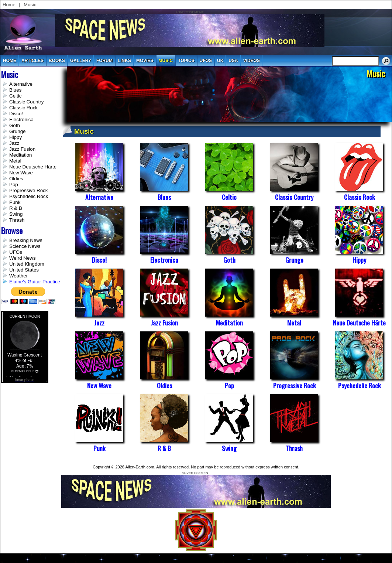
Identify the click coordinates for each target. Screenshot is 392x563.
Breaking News (26, 240)
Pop (14, 185)
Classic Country (26, 102)
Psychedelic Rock (29, 196)
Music (30, 5)
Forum (104, 61)
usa (233, 61)
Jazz (14, 143)
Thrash (17, 220)
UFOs (206, 61)
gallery (81, 61)
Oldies (16, 179)
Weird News (23, 258)
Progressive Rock (28, 190)
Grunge (17, 131)
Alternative (21, 84)
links (124, 61)
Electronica (21, 120)
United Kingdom (27, 264)
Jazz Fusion (22, 149)
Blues (15, 90)
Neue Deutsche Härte (33, 167)
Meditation (21, 155)
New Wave (21, 173)
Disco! (16, 114)
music (166, 61)
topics (186, 61)
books (57, 61)
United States (24, 270)
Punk (15, 202)
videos (252, 61)
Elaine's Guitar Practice (35, 282)
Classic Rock (23, 108)
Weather (18, 276)
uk (220, 61)
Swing (16, 214)
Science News (25, 246)
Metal (15, 161)
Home (9, 5)
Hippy (16, 137)
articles (32, 61)
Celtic (15, 96)
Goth (15, 125)
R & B (16, 208)
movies (145, 61)
